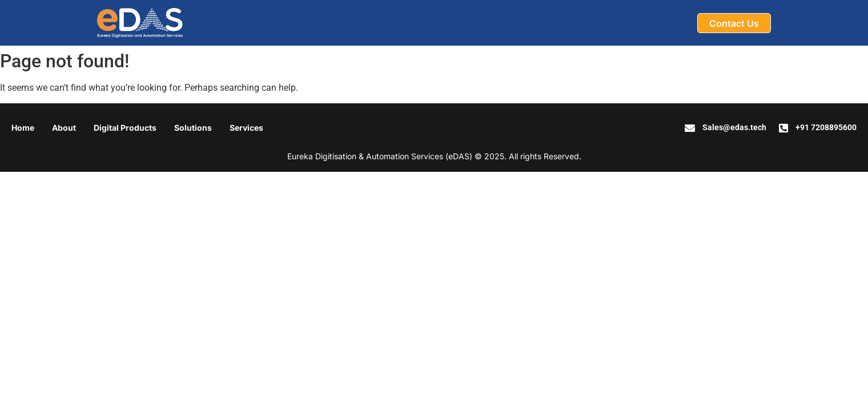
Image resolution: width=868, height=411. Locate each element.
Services (246, 128)
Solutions (193, 128)
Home (23, 128)
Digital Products (125, 128)
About (64, 128)
